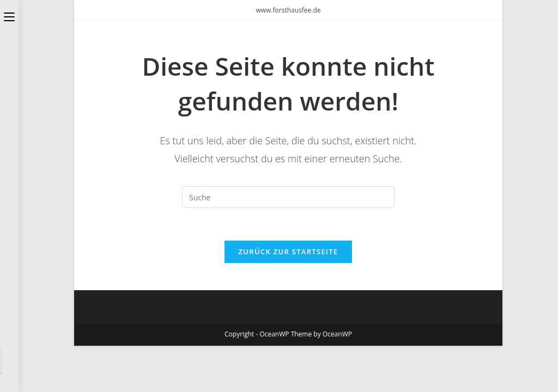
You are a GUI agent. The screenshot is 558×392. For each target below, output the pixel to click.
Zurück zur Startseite (289, 252)
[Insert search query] (288, 197)
